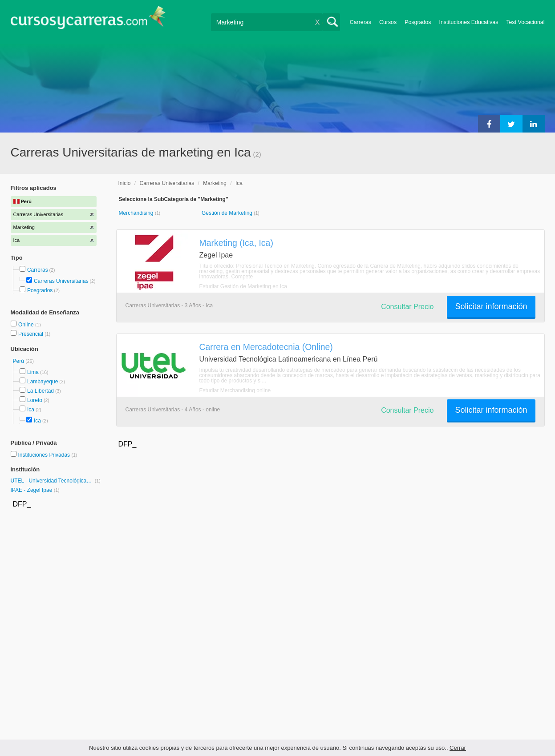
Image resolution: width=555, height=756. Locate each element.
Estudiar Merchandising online (235, 390)
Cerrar (458, 748)
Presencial (31, 334)
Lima (33, 372)
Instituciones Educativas (468, 22)
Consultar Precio (407, 307)
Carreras (361, 22)
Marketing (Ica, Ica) (236, 243)
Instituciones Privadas (47, 455)
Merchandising (137, 213)
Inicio (125, 183)
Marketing (215, 183)
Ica (31, 410)
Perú (19, 361)
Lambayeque (43, 382)
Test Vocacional (525, 22)
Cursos (388, 22)
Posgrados (418, 22)
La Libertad (41, 391)
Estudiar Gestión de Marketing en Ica (243, 286)
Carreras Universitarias (61, 281)
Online (27, 325)
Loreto (35, 400)
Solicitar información (491, 306)
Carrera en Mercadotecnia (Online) (266, 347)
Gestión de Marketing (228, 213)
